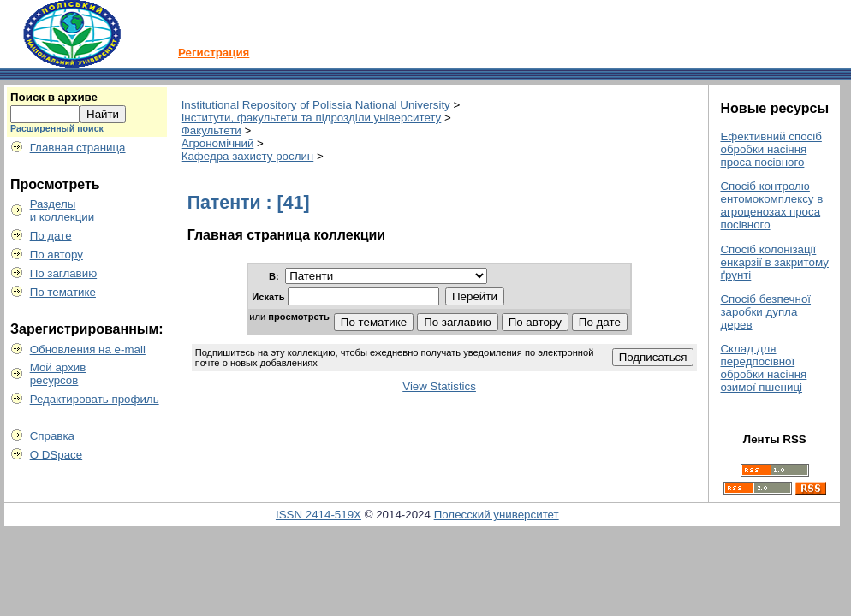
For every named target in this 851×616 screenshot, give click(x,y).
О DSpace (57, 455)
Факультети (211, 130)
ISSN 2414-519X (318, 515)
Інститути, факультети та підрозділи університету (312, 118)
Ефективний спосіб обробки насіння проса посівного (771, 149)
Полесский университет (497, 515)
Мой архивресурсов (58, 374)
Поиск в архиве (54, 97)
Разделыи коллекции (62, 210)
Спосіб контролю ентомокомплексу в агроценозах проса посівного (771, 205)
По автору (57, 255)
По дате (51, 236)
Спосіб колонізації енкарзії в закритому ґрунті (774, 262)
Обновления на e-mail (88, 349)
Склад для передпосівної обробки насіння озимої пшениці (763, 368)
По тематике (63, 292)
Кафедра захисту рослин (248, 156)
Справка (52, 436)
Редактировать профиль (95, 399)
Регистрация (214, 53)
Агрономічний (218, 143)
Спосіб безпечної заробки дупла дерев (765, 312)
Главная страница (78, 148)
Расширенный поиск (57, 128)
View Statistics (439, 386)
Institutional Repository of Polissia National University (316, 105)
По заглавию (64, 273)
